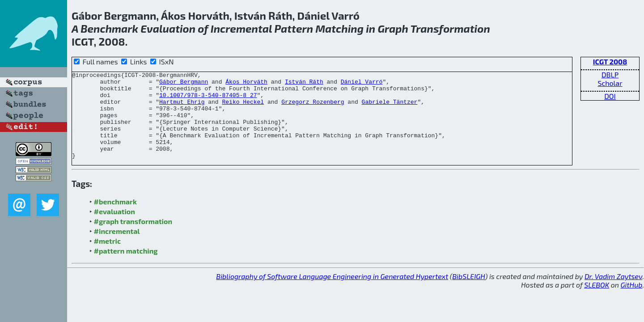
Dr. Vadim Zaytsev (613, 294)
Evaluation (168, 28)
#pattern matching (126, 268)
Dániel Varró (362, 84)
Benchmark (109, 28)
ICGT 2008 (610, 61)
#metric (107, 258)
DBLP (610, 74)
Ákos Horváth (246, 84)
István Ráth (304, 84)
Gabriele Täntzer (389, 108)
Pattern (294, 28)
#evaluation (114, 229)
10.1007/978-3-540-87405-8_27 (208, 100)
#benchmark (115, 219)
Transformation (450, 28)
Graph (393, 28)
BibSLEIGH (468, 294)
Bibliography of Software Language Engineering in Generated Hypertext (332, 294)
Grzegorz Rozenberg (313, 108)
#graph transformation (133, 239)
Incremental (241, 28)
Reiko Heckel (243, 108)
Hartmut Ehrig (182, 108)
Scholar (610, 83)
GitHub (632, 302)
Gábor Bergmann (184, 84)
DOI (610, 96)
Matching (339, 28)
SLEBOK (597, 302)
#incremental (117, 248)
